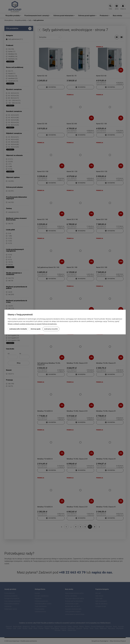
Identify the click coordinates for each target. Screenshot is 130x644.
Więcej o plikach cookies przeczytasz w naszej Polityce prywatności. (32, 324)
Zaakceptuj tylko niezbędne (18, 329)
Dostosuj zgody (36, 329)
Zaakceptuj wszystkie (51, 329)
